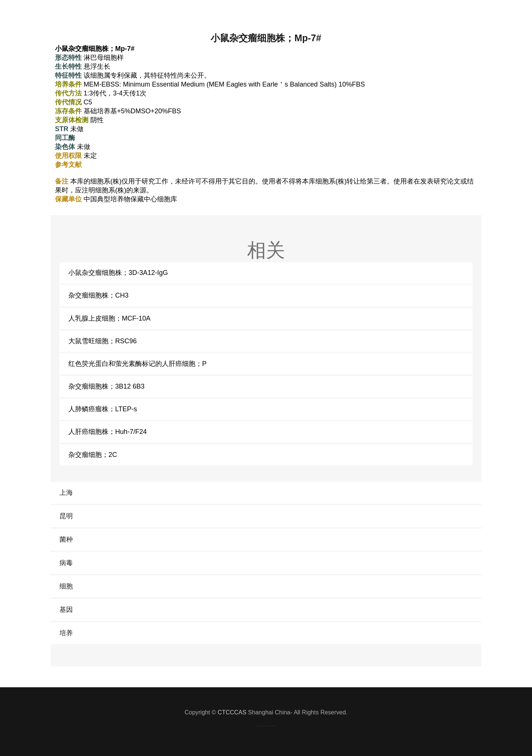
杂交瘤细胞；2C (93, 455)
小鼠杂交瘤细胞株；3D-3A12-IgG (118, 273)
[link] (266, 493)
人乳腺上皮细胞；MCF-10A (109, 318)
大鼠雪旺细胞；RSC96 (103, 341)
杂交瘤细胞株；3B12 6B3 (106, 386)
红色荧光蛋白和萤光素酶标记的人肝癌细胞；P (137, 364)
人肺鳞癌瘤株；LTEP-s (103, 409)
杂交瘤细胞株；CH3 (98, 295)
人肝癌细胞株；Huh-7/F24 (108, 432)
